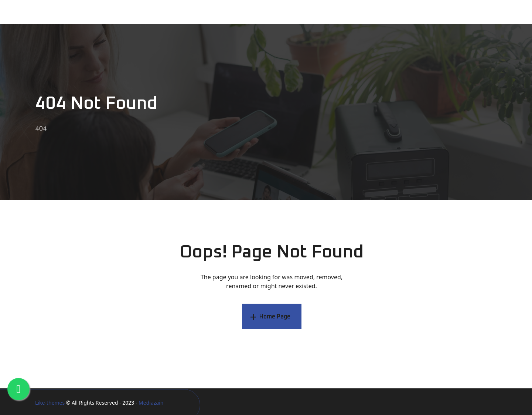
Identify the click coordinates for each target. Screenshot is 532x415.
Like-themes (50, 403)
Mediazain (151, 403)
